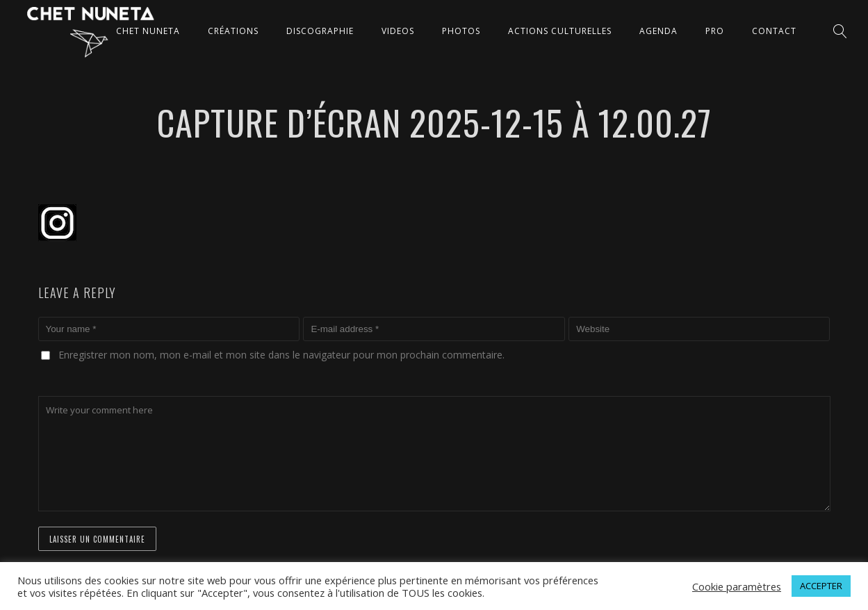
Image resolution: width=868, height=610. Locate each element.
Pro (715, 31)
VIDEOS (398, 31)
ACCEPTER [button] (821, 586)
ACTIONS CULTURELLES (560, 31)
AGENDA (658, 31)
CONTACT (774, 31)
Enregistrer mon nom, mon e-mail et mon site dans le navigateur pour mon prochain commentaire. (281, 355)
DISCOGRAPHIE (320, 31)
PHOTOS (461, 31)
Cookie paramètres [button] (737, 586)
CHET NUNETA (148, 31)
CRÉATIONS (233, 31)
